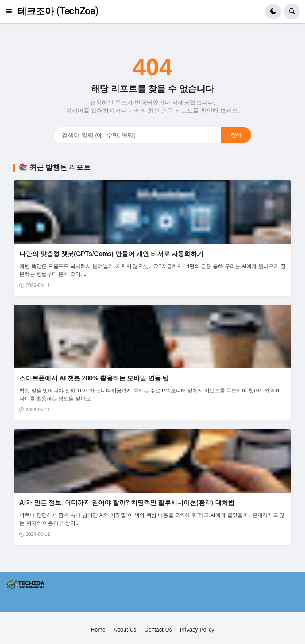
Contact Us (158, 630)
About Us (125, 630)
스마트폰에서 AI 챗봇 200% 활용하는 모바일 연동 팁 (94, 378)
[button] (11, 12)
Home (98, 630)
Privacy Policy (197, 630)
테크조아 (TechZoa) (58, 11)
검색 (236, 135)
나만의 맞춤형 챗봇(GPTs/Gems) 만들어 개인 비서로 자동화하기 (111, 254)
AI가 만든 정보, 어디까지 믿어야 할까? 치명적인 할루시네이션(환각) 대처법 (127, 503)
